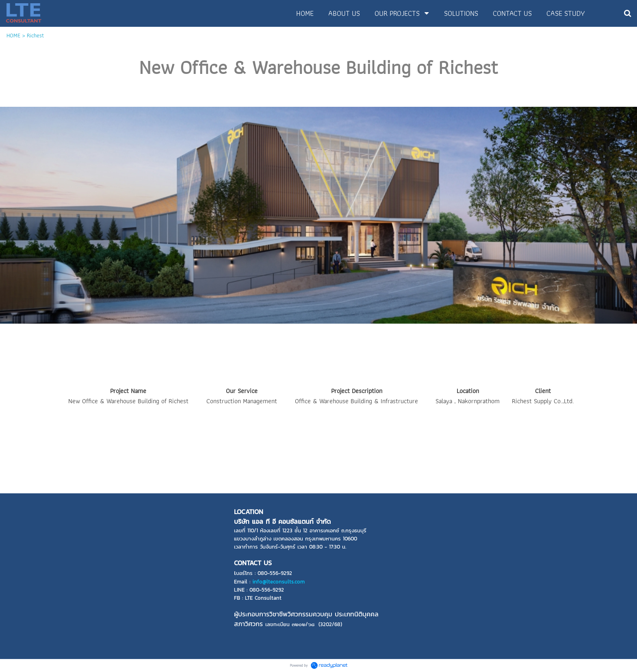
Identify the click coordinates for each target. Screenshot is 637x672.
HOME (13, 35)
